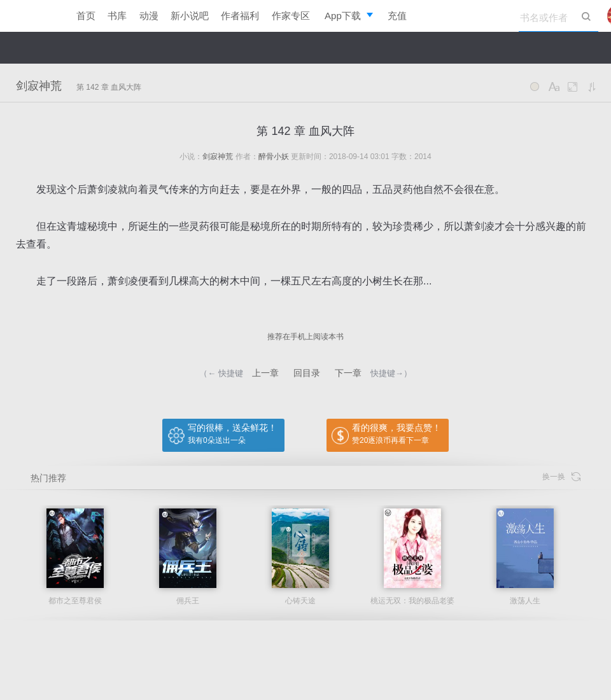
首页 (86, 16)
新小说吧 (190, 16)
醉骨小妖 (274, 157)
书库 (117, 16)
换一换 (561, 477)
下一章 (348, 373)
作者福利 (240, 16)
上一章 (265, 373)
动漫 (149, 16)
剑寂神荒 (39, 86)
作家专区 (291, 16)
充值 (397, 16)
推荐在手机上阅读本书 (305, 337)
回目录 (307, 373)
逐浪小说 (32, 16)
